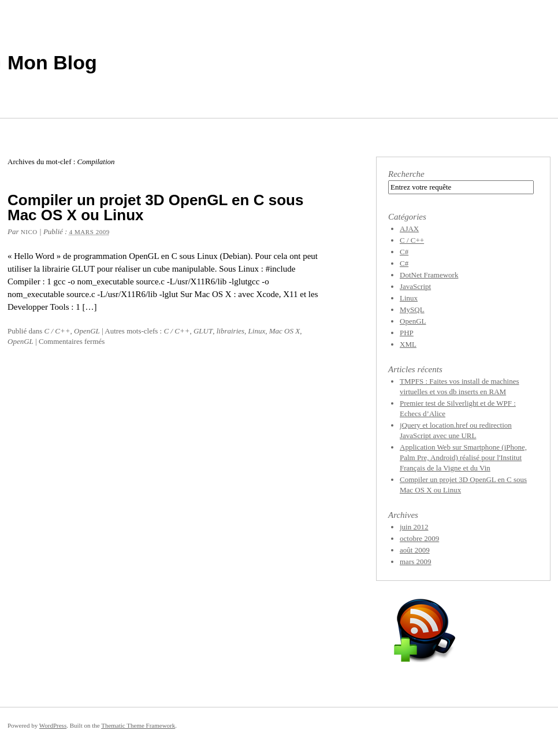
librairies (230, 331)
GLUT (203, 331)
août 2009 (415, 550)
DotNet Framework (429, 275)
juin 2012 (414, 527)
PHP (407, 333)
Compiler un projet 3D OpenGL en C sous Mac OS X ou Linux (155, 207)
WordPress (53, 725)
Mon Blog (52, 62)
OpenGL (87, 331)
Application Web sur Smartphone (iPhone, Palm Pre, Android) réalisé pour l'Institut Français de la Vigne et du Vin (463, 457)
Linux (257, 331)
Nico (29, 232)
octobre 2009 (419, 538)
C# (404, 252)
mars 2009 (416, 562)
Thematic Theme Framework (138, 725)
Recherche (406, 174)
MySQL (412, 310)
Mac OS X (284, 331)
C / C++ (57, 331)
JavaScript (415, 286)
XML (408, 344)
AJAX (409, 229)
